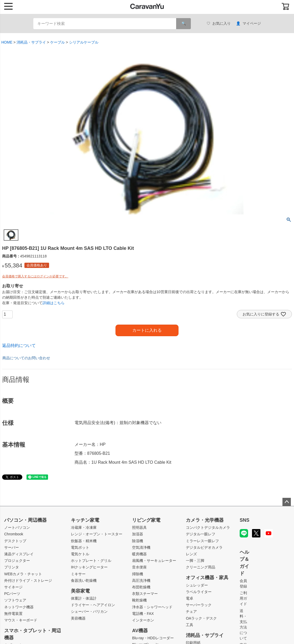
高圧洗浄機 (141, 580)
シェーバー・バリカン (89, 611)
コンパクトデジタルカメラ (208, 527)
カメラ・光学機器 (205, 520)
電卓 (190, 598)
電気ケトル (80, 554)
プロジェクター (17, 561)
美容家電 (80, 591)
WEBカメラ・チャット (23, 574)
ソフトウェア (15, 600)
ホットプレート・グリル (91, 561)
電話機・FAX (143, 614)
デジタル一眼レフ (201, 534)
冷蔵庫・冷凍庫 (84, 527)
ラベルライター (199, 592)
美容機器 (78, 618)
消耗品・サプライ (31, 42)
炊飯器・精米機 (84, 541)
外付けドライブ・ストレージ (28, 580)
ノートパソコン (17, 527)
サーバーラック (199, 605)
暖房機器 (139, 554)
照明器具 (139, 527)
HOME (7, 42)
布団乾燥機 (141, 587)
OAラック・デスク (201, 618)
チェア (191, 611)
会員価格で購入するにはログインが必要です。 (35, 276)
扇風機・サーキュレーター (154, 561)
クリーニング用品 (201, 567)
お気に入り (219, 23)
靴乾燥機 (139, 600)
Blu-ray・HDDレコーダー (153, 638)
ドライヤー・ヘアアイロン (93, 605)
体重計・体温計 (84, 598)
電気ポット (80, 547)
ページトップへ (287, 502)
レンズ (191, 554)
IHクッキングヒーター (89, 567)
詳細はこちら (54, 303)
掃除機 (138, 574)
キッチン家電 (85, 520)
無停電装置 (13, 614)
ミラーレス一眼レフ (202, 541)
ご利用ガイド (243, 598)
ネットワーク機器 (19, 607)
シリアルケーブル (84, 42)
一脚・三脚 (195, 561)
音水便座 (139, 567)
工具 (190, 625)
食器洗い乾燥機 (84, 580)
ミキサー (78, 574)
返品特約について (19, 345)
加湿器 (138, 534)
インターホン (143, 620)
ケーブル (57, 42)
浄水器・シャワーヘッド (152, 607)
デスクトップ (15, 541)
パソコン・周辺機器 (25, 520)
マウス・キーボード (21, 620)
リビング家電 (146, 520)
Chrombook (14, 534)
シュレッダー (197, 585)
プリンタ (12, 567)
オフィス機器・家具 (207, 578)
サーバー (12, 547)
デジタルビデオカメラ (204, 547)
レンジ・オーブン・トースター (97, 534)
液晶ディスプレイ (19, 554)
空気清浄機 (141, 547)
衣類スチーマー (145, 594)
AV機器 (140, 631)
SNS (245, 520)
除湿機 (138, 541)
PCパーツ (12, 594)
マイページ (248, 23)
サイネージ (13, 587)
